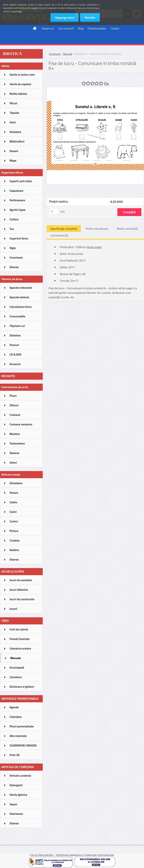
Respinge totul (64, 18)
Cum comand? (66, 28)
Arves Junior (94, 247)
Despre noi (48, 28)
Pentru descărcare (97, 229)
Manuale (68, 54)
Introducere (55, 54)
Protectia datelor (97, 28)
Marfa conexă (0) (127, 229)
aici (20, 11)
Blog (81, 28)
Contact (115, 28)
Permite (90, 18)
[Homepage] (35, 28)
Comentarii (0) (59, 235)
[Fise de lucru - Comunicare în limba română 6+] (95, 89)
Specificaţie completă (64, 229)
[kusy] (54, 211)
